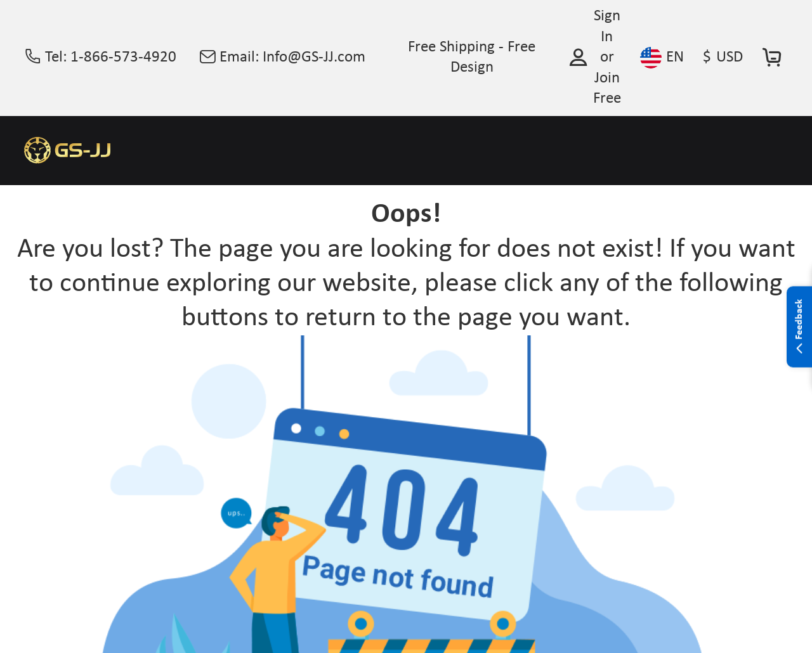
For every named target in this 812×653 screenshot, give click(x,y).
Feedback (799, 327)
